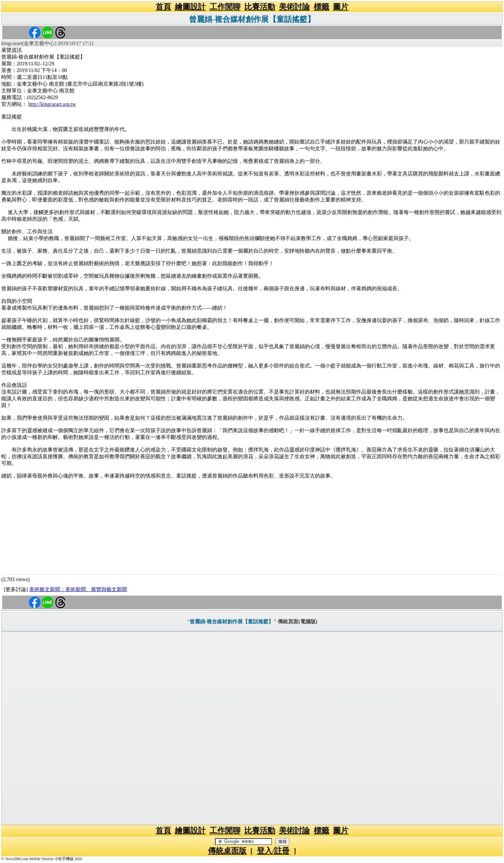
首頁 (163, 7)
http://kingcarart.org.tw (52, 104)
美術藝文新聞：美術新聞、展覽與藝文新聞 (78, 589)
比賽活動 (260, 7)
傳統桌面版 (227, 851)
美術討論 (294, 7)
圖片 (341, 7)
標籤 (321, 7)
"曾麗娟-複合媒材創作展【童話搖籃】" (232, 622)
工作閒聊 (225, 7)
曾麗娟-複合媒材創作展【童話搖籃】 (252, 19)
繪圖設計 (190, 7)
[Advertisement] (252, 526)
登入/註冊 (273, 851)
